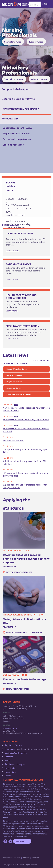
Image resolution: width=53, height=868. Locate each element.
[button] (38, 4)
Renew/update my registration (20, 108)
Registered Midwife (14, 382)
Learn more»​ (12, 250)
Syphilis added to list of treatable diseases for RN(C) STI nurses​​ (25, 486)
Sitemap (36, 857)
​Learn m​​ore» (12, 310)
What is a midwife (39, 79)
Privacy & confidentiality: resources (24, 632)
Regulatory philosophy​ (15, 764)
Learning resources (13, 145)
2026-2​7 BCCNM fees (13, 440)
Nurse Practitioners (14, 375)
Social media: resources (18, 689)
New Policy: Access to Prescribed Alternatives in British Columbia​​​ (26, 409)
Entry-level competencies (17, 139)
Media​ (7, 760)
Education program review (17, 128)
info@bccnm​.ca (10, 728)
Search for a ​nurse (13, 42)
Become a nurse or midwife (18, 99)
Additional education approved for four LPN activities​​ (24, 462)
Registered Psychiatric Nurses (19, 394)
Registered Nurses (14, 388)
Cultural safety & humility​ (16, 753)
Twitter (10, 841)
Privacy (26, 857)
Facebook (5, 841)
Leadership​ (10, 756)
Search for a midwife (14, 79)
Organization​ (10, 768)
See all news (39, 361)
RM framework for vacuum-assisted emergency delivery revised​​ (26, 474)
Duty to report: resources (19, 572)
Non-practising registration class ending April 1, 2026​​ (26, 450)
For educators (10, 118)
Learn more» (12, 338)
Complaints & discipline (16, 89)
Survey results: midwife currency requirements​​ (26, 419)
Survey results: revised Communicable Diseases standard (26, 430)
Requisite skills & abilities (16, 133)
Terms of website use (11, 857)
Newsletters (10, 772)
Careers (8, 775)
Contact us (21, 841)
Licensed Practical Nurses (17, 369)
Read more (8, 566)
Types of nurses (36, 42)
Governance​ (10, 749)
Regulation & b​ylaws (14, 745)
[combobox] (33, 4)
